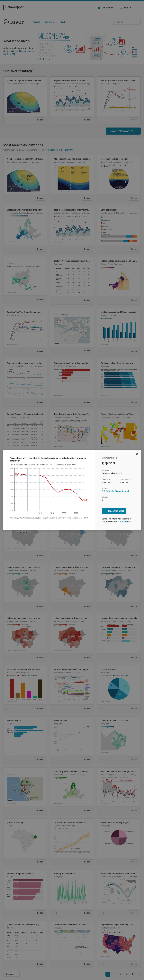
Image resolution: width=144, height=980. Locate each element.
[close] (137, 454)
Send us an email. (124, 522)
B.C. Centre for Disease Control (115, 491)
